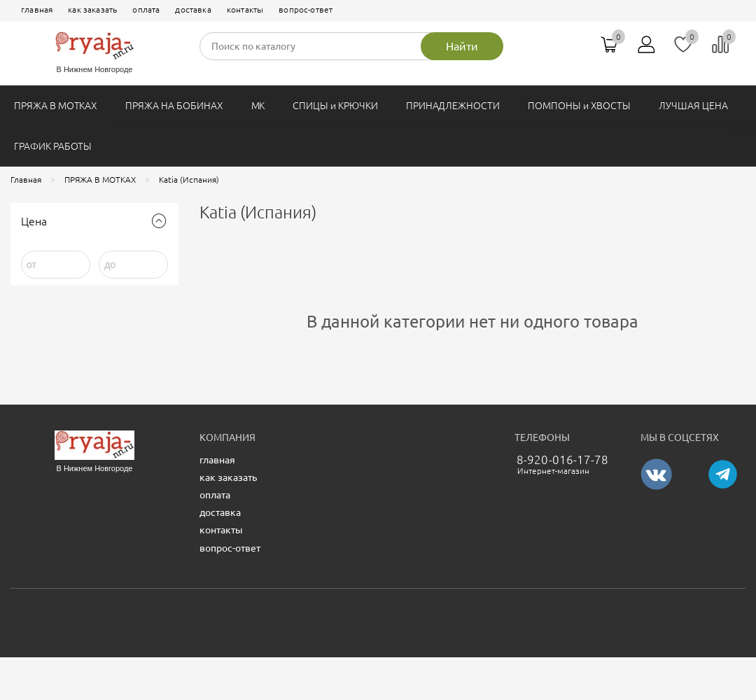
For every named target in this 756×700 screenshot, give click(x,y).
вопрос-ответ (306, 9)
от (31, 265)
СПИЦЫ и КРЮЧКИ (335, 106)
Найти (462, 46)
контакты (245, 9)
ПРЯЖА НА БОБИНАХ (174, 106)
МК (258, 106)
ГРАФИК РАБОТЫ (53, 146)
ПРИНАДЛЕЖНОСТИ (453, 106)
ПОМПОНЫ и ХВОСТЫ (579, 106)
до (110, 265)
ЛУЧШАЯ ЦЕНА (693, 106)
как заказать (92, 9)
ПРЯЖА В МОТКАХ (56, 106)
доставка (193, 9)
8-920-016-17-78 (563, 460)
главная (37, 9)
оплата (146, 9)
